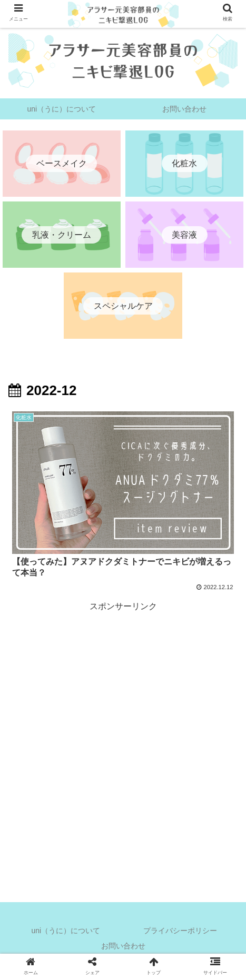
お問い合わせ (123, 946)
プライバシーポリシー (180, 931)
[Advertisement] (123, 737)
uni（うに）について (66, 931)
